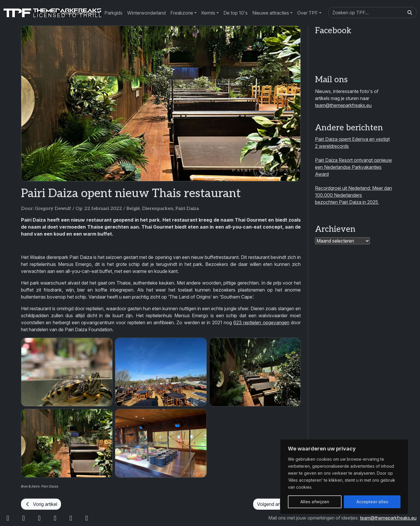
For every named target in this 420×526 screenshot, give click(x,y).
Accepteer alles (372, 502)
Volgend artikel (277, 504)
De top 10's (236, 13)
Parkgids (113, 13)
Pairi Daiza (187, 209)
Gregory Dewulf (53, 209)
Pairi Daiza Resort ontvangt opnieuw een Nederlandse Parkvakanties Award (353, 167)
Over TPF (308, 13)
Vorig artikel (41, 504)
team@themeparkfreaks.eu (343, 105)
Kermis (208, 13)
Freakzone (182, 13)
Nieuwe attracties (271, 13)
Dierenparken (158, 209)
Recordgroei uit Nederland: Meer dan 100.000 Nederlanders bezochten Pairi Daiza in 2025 (353, 195)
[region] (344, 477)
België (133, 209)
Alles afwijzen (315, 502)
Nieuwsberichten (79, 13)
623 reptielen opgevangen (261, 322)
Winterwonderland (146, 13)
